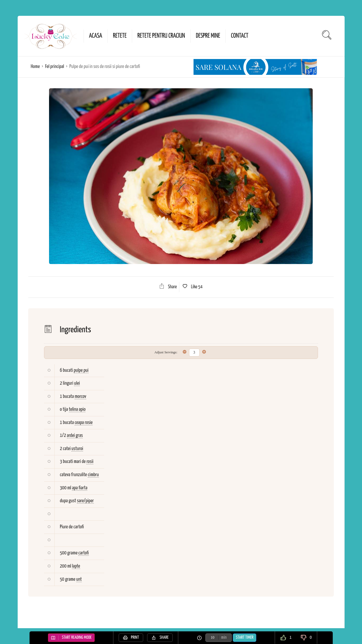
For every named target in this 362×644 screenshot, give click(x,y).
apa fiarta (80, 488)
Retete (120, 36)
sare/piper (85, 501)
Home (35, 67)
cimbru (93, 475)
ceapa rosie (84, 423)
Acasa (96, 36)
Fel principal (55, 67)
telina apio (77, 409)
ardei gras (75, 435)
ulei (77, 383)
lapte (76, 566)
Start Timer (245, 638)
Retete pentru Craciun (161, 36)
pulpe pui (81, 370)
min (224, 638)
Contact (240, 36)
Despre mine (208, 36)
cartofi (83, 553)
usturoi (77, 449)
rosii (90, 462)
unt (79, 579)
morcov (80, 396)
